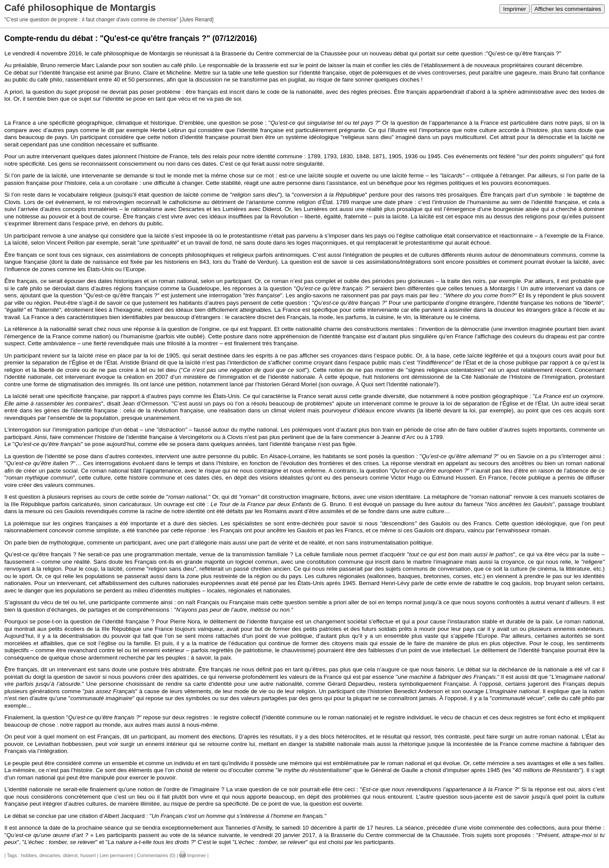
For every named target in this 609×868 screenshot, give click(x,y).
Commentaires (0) (156, 855)
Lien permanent (116, 855)
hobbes (29, 855)
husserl (88, 855)
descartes (50, 855)
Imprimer (515, 9)
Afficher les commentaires (568, 9)
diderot (70, 855)
